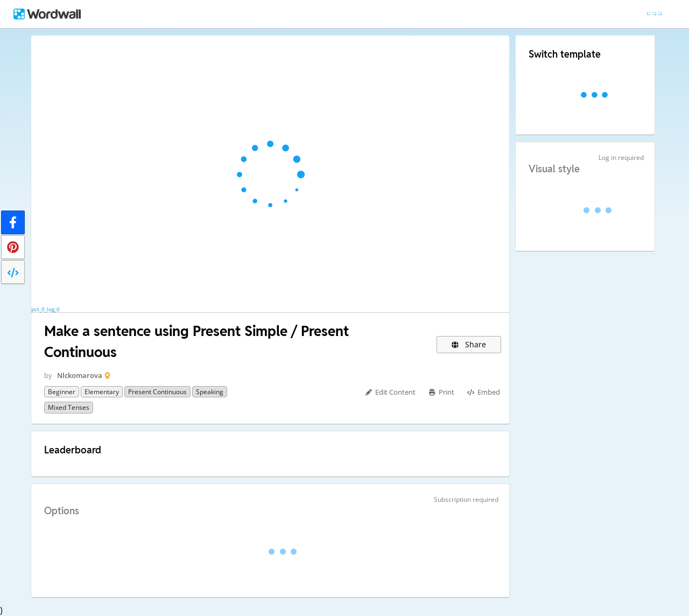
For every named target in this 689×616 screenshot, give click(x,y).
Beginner (62, 392)
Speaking (210, 392)
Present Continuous (157, 392)
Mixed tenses (69, 407)
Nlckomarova (80, 375)
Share (469, 344)
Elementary (102, 392)
